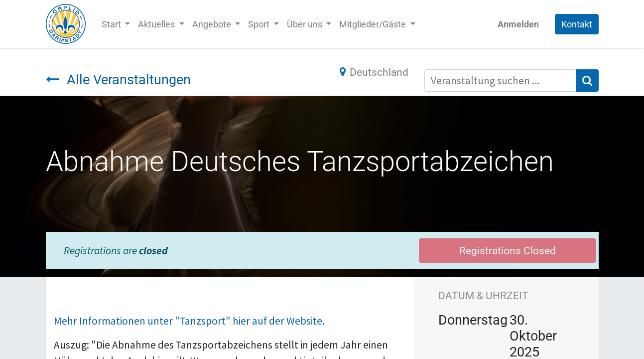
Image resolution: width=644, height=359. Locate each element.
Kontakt (577, 24)
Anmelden (518, 24)
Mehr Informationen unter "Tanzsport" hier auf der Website (188, 321)
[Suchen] (587, 81)
